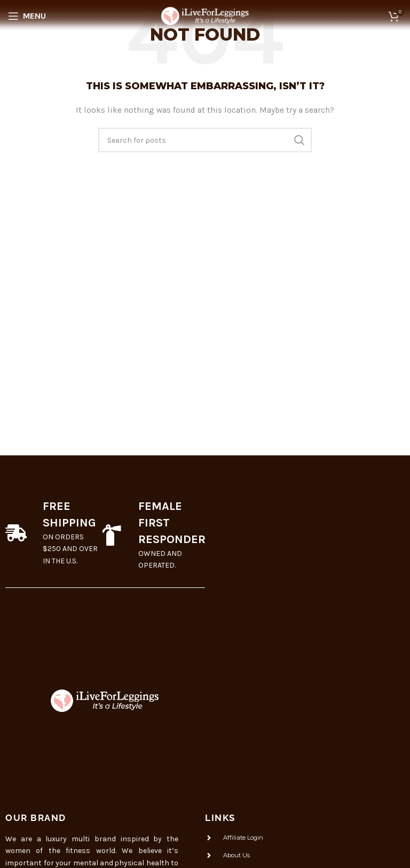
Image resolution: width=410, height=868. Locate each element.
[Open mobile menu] (27, 16)
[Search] (205, 140)
